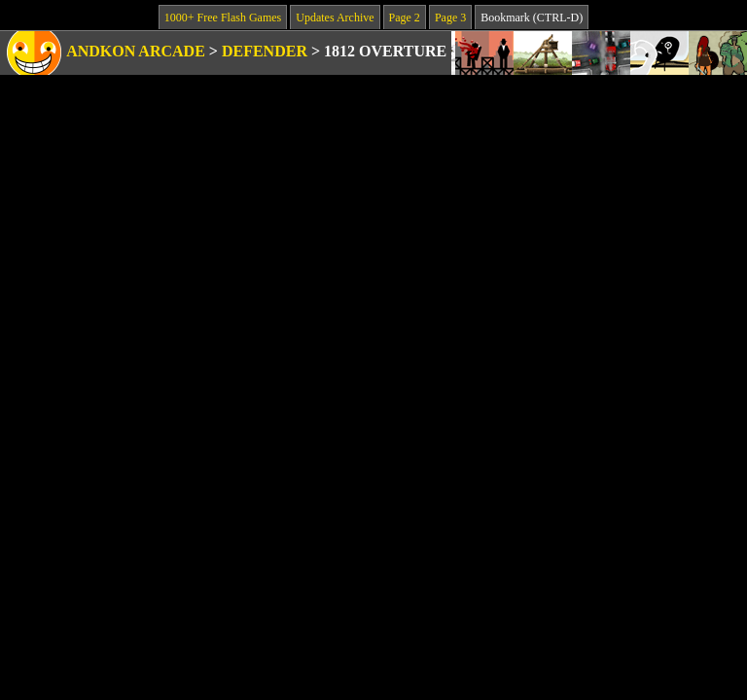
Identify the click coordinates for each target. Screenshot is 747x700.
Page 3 (450, 17)
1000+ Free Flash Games (223, 17)
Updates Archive (335, 17)
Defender (265, 51)
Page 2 (405, 17)
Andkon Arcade (136, 51)
